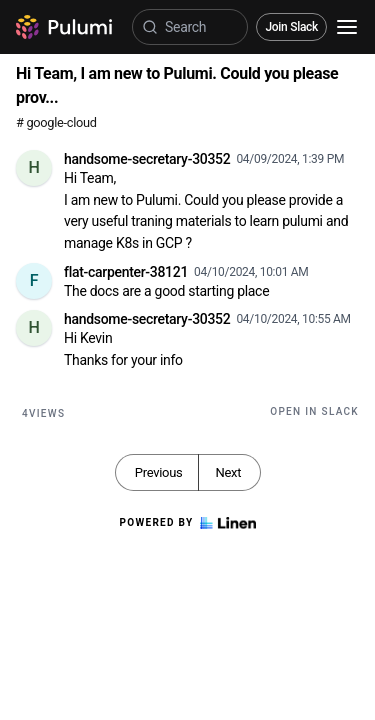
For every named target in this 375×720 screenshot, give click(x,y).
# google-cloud (56, 122)
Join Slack (291, 27)
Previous (159, 472)
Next (228, 472)
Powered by (187, 523)
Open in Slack (314, 411)
